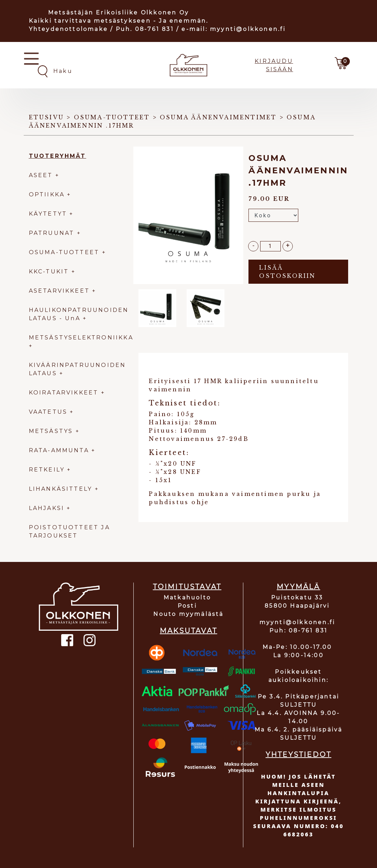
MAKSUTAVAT (188, 631)
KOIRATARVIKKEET (64, 393)
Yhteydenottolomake (69, 29)
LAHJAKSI (48, 508)
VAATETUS (48, 412)
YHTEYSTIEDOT (298, 755)
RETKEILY (47, 470)
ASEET (41, 175)
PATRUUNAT (52, 233)
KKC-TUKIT (49, 272)
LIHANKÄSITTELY (62, 489)
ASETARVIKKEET (59, 291)
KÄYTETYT (48, 214)
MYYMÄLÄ (298, 587)
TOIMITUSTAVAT (187, 587)
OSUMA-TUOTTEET (64, 252)
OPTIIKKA (47, 194)
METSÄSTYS (51, 431)
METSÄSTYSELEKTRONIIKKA (81, 338)
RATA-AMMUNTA (60, 450)
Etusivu (46, 117)
